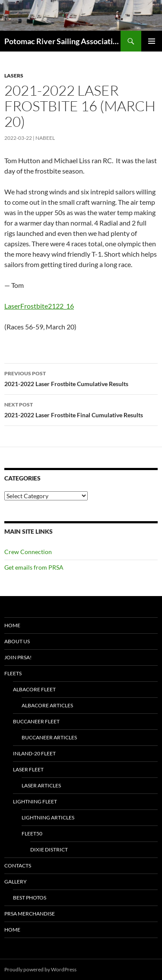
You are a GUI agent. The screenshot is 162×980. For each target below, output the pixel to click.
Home (12, 625)
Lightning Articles (48, 817)
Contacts (18, 866)
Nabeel (45, 138)
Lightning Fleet (35, 801)
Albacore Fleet (34, 689)
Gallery (16, 882)
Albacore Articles (47, 705)
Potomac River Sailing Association (62, 41)
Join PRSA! (18, 657)
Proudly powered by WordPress (40, 969)
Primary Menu (152, 41)
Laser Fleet (28, 769)
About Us (17, 641)
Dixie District (49, 849)
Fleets (13, 673)
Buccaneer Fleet (36, 721)
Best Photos (30, 898)
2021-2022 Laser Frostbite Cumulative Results (81, 378)
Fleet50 (32, 833)
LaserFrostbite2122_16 (39, 306)
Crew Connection (28, 552)
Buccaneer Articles (49, 737)
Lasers (14, 76)
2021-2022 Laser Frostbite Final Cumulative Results (81, 409)
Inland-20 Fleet (34, 753)
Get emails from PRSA (34, 567)
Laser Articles (41, 785)
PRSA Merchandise (30, 914)
